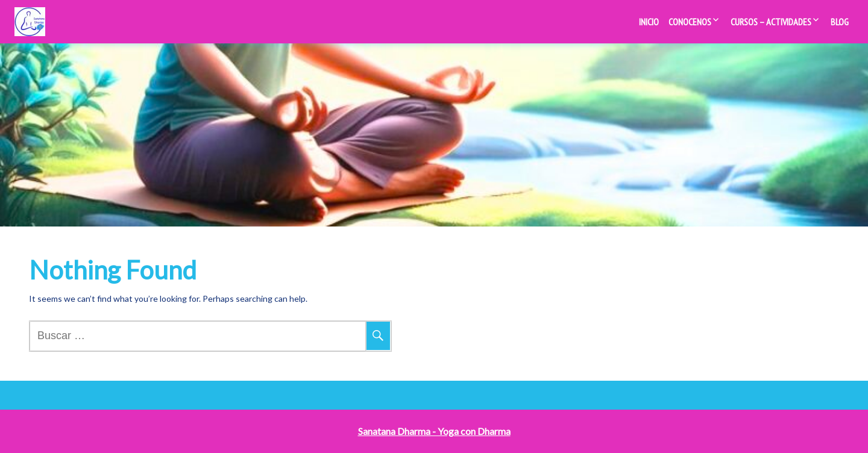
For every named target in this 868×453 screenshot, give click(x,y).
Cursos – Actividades (771, 22)
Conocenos (690, 22)
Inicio (649, 22)
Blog (840, 22)
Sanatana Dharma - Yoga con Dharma (434, 431)
